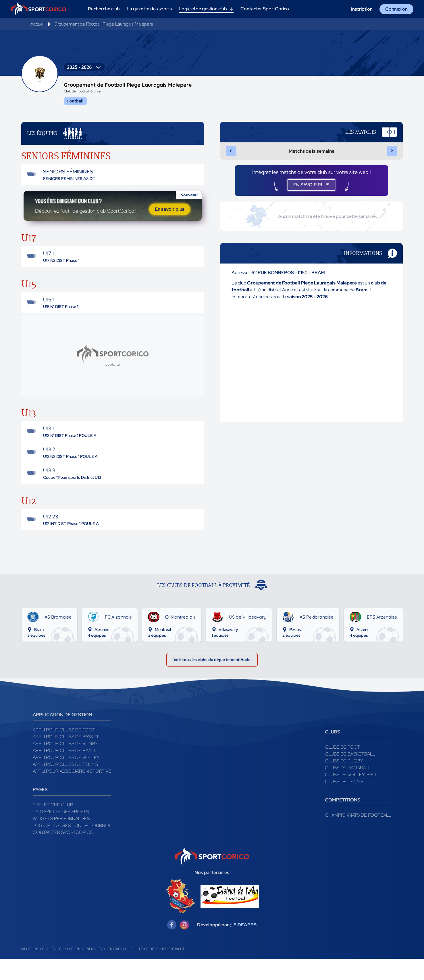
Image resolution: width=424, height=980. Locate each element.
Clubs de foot (342, 768)
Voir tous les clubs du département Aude (212, 678)
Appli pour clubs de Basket (66, 757)
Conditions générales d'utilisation (92, 970)
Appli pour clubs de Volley (66, 778)
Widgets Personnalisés (61, 839)
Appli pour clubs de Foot (64, 751)
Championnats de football (358, 836)
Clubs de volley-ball (351, 795)
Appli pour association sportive (72, 792)
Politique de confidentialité (158, 970)
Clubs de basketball (350, 775)
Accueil (37, 24)
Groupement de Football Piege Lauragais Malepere (103, 24)
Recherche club (53, 825)
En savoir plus (170, 217)
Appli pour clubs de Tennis (65, 785)
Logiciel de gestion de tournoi (71, 846)
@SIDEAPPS (243, 945)
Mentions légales (38, 970)
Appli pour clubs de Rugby (65, 764)
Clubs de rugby (344, 782)
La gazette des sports (61, 832)
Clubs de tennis (344, 802)
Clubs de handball (348, 788)
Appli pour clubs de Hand (64, 771)
